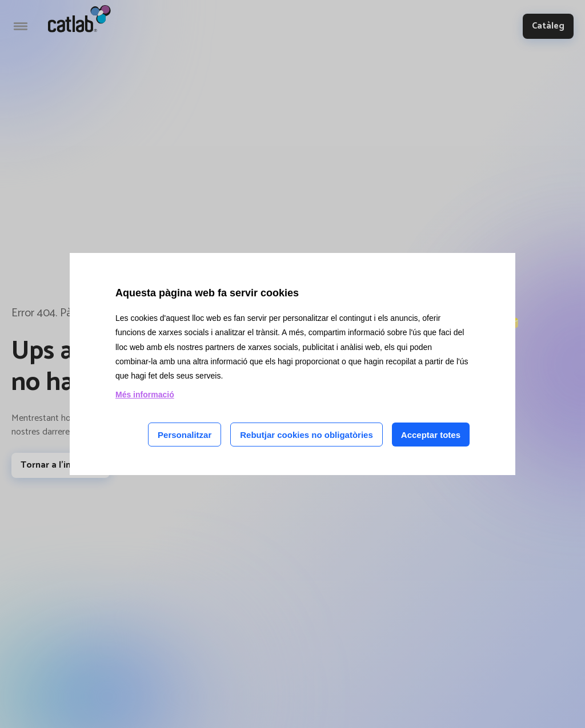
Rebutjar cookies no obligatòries (306, 435)
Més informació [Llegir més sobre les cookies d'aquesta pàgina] (145, 395)
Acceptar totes (431, 435)
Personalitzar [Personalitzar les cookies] (185, 435)
